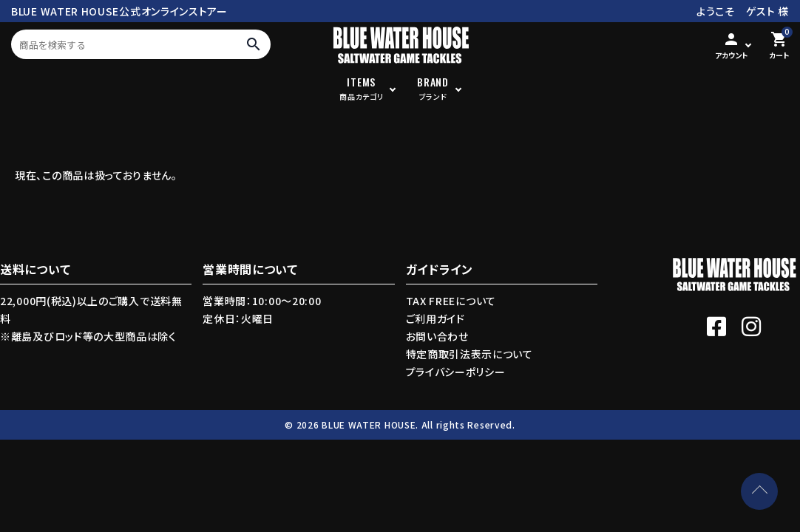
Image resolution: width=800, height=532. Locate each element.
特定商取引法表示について (470, 354)
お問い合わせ (437, 336)
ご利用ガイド (435, 318)
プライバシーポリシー (456, 372)
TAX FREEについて (451, 301)
